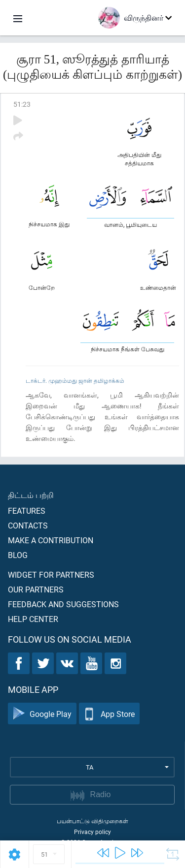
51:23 (22, 104)
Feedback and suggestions (63, 604)
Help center (33, 619)
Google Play (42, 714)
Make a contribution (51, 540)
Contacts (28, 525)
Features (27, 511)
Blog (18, 555)
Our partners (36, 589)
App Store (109, 714)
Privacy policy (92, 832)
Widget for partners (51, 574)
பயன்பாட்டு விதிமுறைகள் (92, 821)
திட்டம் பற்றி (31, 495)
